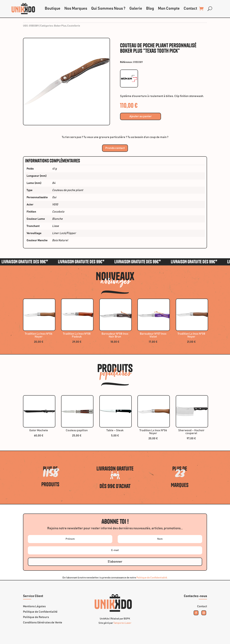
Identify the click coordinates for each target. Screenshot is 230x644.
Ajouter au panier (141, 116)
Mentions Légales (34, 606)
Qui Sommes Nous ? (108, 9)
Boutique (53, 9)
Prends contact (115, 148)
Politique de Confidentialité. (152, 578)
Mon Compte (169, 9)
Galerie (136, 9)
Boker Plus (60, 26)
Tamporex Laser (122, 623)
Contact (190, 9)
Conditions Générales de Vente (43, 623)
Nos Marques (76, 9)
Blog (150, 9)
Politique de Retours (36, 617)
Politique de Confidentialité (40, 612)
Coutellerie (74, 26)
